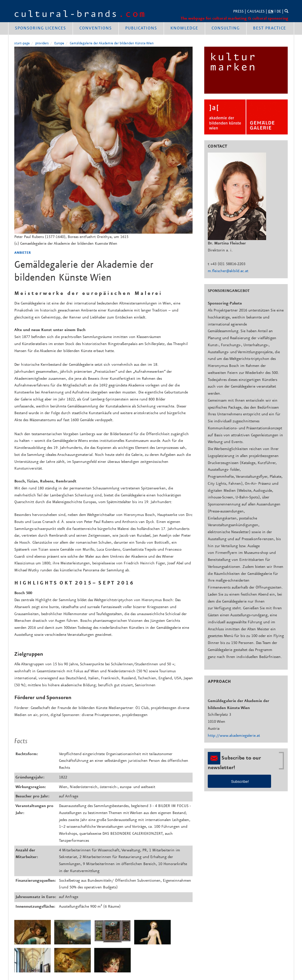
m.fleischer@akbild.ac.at (228, 271)
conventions (96, 28)
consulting (226, 28)
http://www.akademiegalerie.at (234, 736)
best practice (269, 28)
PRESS (238, 11)
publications (141, 28)
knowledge (184, 28)
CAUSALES (256, 11)
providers (42, 43)
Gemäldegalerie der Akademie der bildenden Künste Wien (112, 43)
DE (279, 11)
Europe (59, 43)
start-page (22, 43)
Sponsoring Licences (40, 28)
